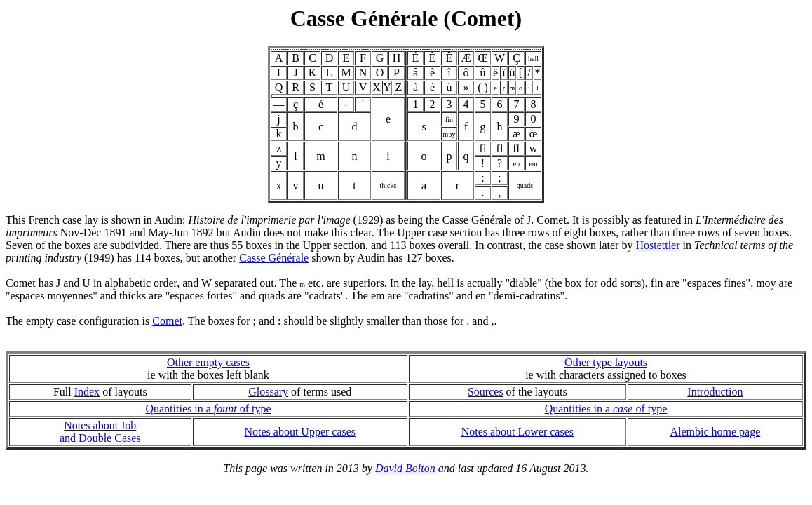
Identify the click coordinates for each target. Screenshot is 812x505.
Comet (167, 321)
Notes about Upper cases (300, 432)
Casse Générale (274, 258)
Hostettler (657, 245)
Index (87, 392)
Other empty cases (208, 362)
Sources (486, 392)
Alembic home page (715, 432)
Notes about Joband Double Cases (100, 432)
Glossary (268, 392)
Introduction (715, 392)
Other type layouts (606, 362)
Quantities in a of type (208, 409)
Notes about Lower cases (517, 432)
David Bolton (405, 468)
